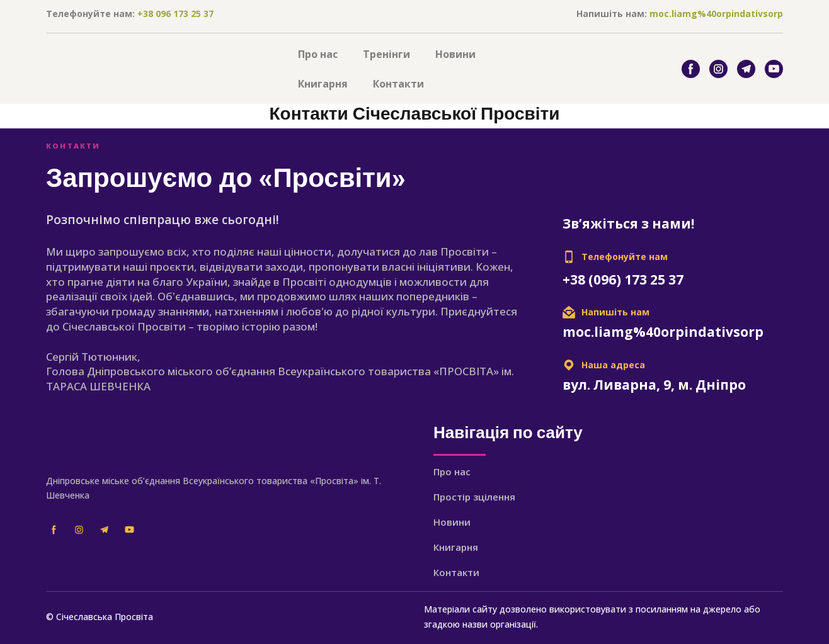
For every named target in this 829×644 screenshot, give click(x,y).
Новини (455, 54)
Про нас (318, 54)
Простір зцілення (474, 497)
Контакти (398, 84)
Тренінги (386, 54)
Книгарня (323, 84)
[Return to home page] (163, 69)
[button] (691, 69)
